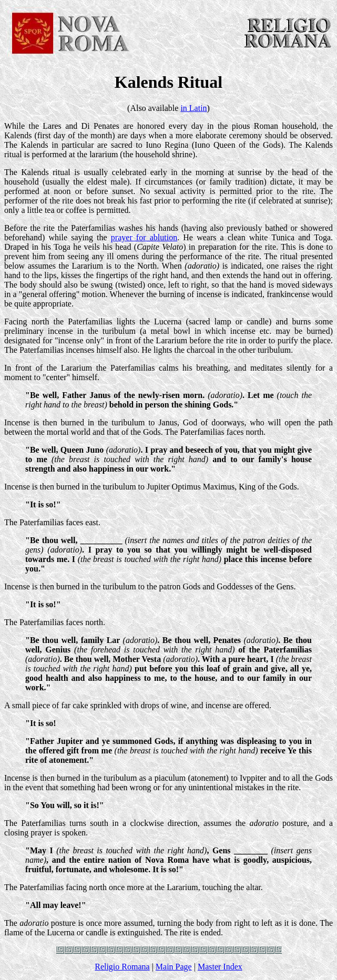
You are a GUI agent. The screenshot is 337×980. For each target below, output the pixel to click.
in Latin (193, 108)
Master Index (220, 967)
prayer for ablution (144, 237)
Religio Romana (122, 967)
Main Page (174, 967)
